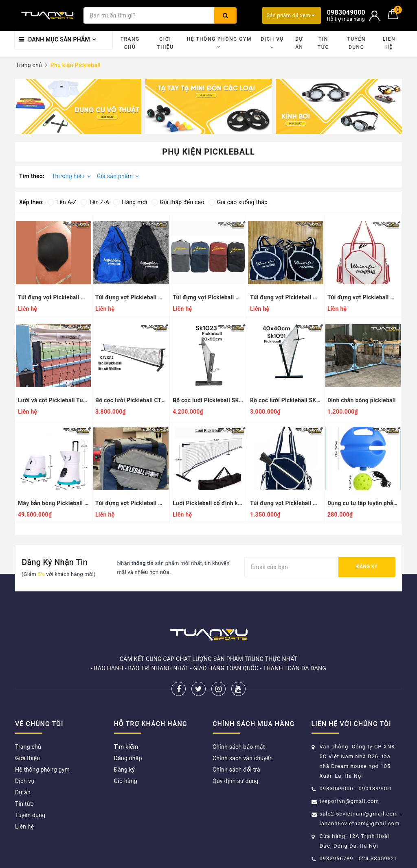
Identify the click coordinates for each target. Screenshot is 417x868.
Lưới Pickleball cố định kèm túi (208, 503)
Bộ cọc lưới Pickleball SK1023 (208, 400)
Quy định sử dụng (236, 781)
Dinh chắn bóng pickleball (362, 400)
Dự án (299, 43)
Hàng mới (130, 202)
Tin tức (323, 43)
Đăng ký (367, 567)
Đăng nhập (128, 758)
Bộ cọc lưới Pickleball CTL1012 (131, 400)
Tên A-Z (62, 202)
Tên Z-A (95, 202)
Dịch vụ (272, 43)
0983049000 (337, 788)
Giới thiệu (165, 43)
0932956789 (337, 858)
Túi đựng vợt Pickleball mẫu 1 (286, 503)
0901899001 (376, 788)
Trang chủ (130, 43)
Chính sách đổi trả (236, 770)
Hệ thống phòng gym (219, 43)
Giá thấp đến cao (178, 202)
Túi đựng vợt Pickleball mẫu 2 (131, 503)
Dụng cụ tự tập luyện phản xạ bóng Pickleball (363, 503)
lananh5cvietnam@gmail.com (360, 823)
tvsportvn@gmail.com (349, 801)
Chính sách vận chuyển (243, 758)
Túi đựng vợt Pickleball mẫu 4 (286, 297)
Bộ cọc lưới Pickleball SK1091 (286, 400)
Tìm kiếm (126, 747)
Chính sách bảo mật (239, 747)
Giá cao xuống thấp (238, 202)
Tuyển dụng (356, 43)
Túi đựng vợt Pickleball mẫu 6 (131, 297)
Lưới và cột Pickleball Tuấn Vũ (54, 400)
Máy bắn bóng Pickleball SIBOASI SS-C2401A (54, 503)
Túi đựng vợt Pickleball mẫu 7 (54, 297)
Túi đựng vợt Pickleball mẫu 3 (363, 297)
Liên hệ (389, 43)
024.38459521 (378, 858)
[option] (78, 107)
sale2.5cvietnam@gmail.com (359, 814)
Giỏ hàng (126, 781)
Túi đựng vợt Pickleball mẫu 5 (208, 297)
